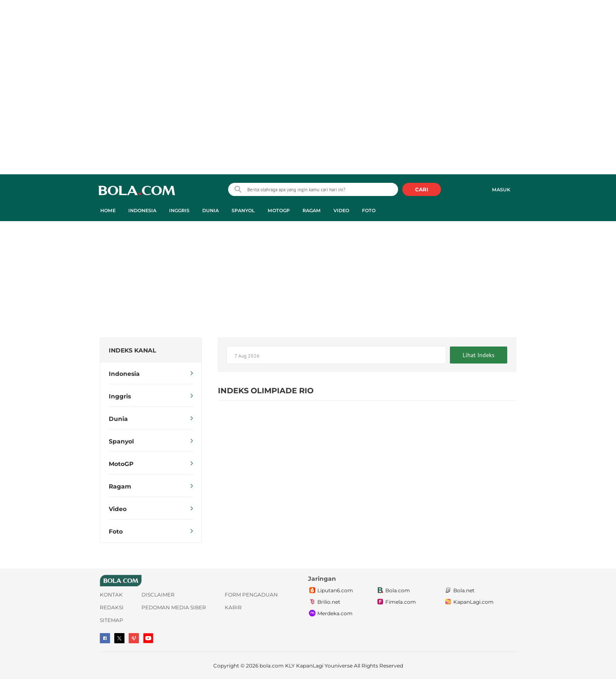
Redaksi (112, 607)
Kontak (111, 595)
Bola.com (393, 591)
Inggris (151, 396)
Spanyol (151, 441)
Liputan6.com (331, 591)
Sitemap (112, 620)
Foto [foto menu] (369, 210)
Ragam (151, 486)
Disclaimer (158, 595)
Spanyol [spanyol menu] (243, 210)
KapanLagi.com (469, 602)
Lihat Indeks (479, 355)
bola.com (272, 666)
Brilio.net (324, 602)
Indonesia (151, 374)
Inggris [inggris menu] (179, 210)
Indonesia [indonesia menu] (142, 210)
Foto (151, 531)
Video (151, 509)
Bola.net (459, 591)
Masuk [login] (501, 190)
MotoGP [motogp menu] (279, 210)
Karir (233, 607)
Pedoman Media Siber (174, 607)
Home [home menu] (108, 210)
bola (137, 190)
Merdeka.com (330, 614)
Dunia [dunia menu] (211, 210)
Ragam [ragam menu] (312, 210)
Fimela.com (396, 602)
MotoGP (151, 464)
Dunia (151, 419)
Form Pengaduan (251, 595)
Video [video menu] (341, 210)
